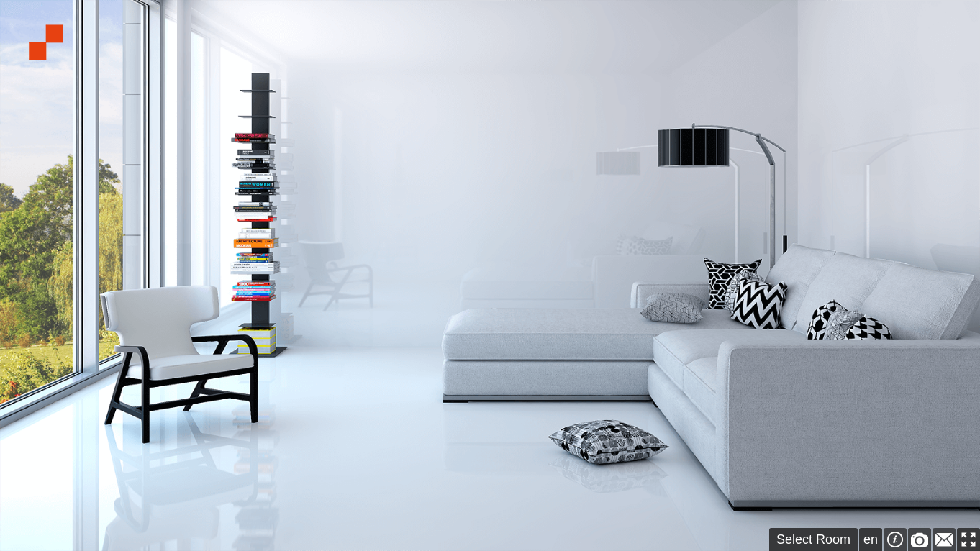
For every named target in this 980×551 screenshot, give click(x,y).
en (871, 539)
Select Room (813, 539)
